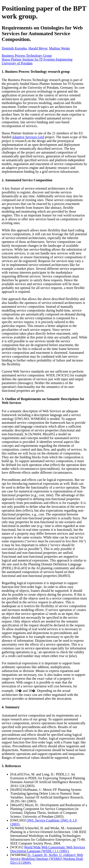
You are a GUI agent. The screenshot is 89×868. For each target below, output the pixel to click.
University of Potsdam (17, 63)
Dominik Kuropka (14, 48)
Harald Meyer (38, 48)
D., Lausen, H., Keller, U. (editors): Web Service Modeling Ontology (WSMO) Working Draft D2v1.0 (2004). (47, 859)
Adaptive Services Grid (28, 137)
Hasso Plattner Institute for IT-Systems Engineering (37, 59)
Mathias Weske (60, 48)
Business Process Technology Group (27, 56)
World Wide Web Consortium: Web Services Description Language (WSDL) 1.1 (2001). (48, 849)
